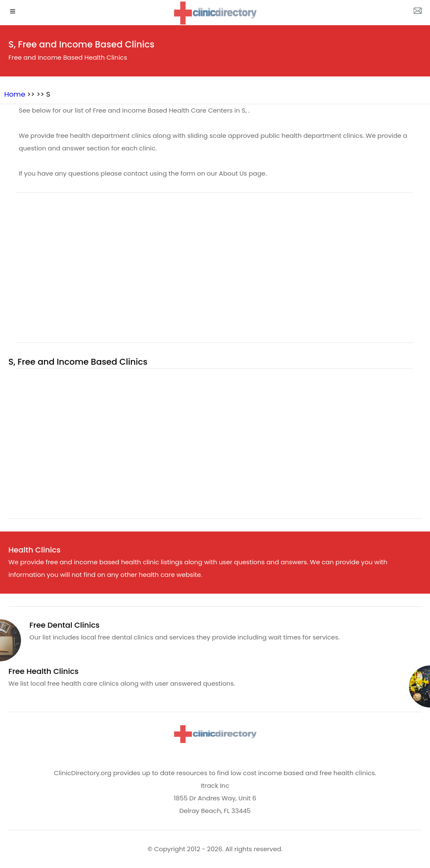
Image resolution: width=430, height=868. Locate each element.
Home (15, 94)
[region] (215, 273)
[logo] (215, 13)
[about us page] (417, 13)
